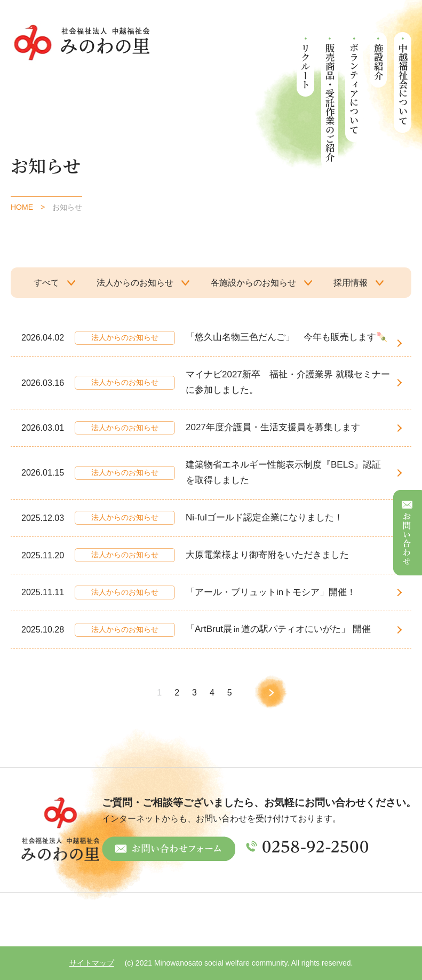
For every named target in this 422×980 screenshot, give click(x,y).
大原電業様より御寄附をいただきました (267, 555)
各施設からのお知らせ (253, 283)
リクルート (306, 66)
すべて (46, 283)
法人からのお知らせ (135, 283)
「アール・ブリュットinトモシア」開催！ (271, 592)
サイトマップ (92, 963)
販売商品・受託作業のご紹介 (330, 102)
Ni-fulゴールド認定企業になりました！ (264, 517)
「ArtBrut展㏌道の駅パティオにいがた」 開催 (278, 629)
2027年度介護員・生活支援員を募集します (273, 427)
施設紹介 (379, 61)
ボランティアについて (355, 89)
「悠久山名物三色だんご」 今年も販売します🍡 (286, 337)
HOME (22, 207)
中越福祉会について (403, 84)
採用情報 (351, 283)
